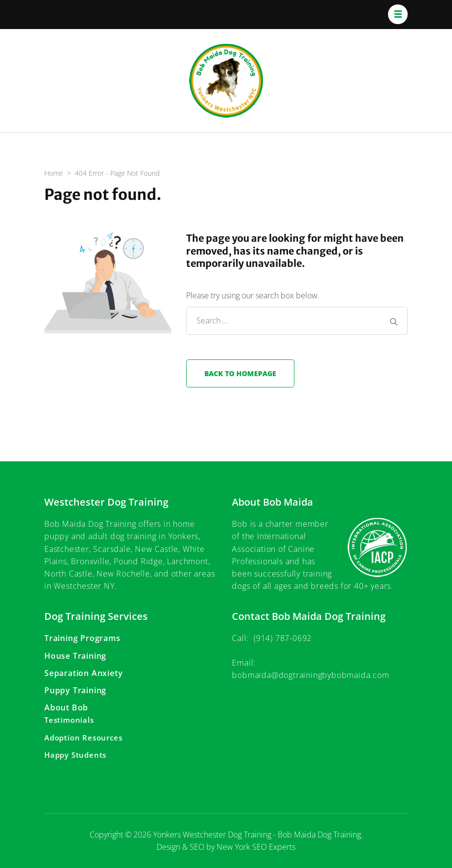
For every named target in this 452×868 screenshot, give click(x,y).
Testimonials (69, 720)
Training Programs (82, 638)
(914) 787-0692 (283, 638)
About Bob (66, 707)
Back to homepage (240, 373)
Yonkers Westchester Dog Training (212, 835)
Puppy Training (75, 690)
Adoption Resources (83, 738)
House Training (75, 656)
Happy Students (75, 755)
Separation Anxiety (83, 673)
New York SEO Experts (256, 847)
